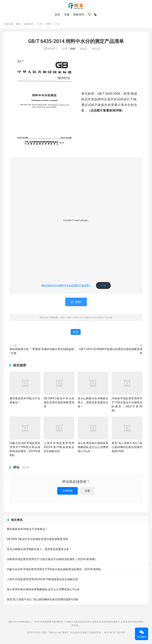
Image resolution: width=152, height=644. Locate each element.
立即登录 (67, 491)
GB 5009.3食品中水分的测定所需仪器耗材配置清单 (59, 403)
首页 (57, 14)
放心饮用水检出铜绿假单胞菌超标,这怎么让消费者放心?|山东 (93, 447)
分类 (40, 24)
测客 (76, 6)
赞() (76, 302)
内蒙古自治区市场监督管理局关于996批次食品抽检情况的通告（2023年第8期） (55, 570)
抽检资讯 (79, 14)
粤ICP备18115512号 (115, 633)
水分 (76, 332)
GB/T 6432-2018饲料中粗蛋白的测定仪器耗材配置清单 (111, 351)
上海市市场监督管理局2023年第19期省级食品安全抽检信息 (59, 447)
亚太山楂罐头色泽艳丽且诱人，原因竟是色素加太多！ (93, 403)
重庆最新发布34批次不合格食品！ (27, 529)
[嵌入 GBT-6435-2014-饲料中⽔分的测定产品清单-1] (76, 221)
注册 (87, 491)
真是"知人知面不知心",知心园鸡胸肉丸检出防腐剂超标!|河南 (127, 447)
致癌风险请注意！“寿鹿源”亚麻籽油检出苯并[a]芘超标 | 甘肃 (42, 351)
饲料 (49, 24)
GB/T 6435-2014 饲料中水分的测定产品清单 (76, 42)
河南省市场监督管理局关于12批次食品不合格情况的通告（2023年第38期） (52, 560)
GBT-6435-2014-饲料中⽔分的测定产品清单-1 (66, 286)
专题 (67, 14)
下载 (103, 286)
